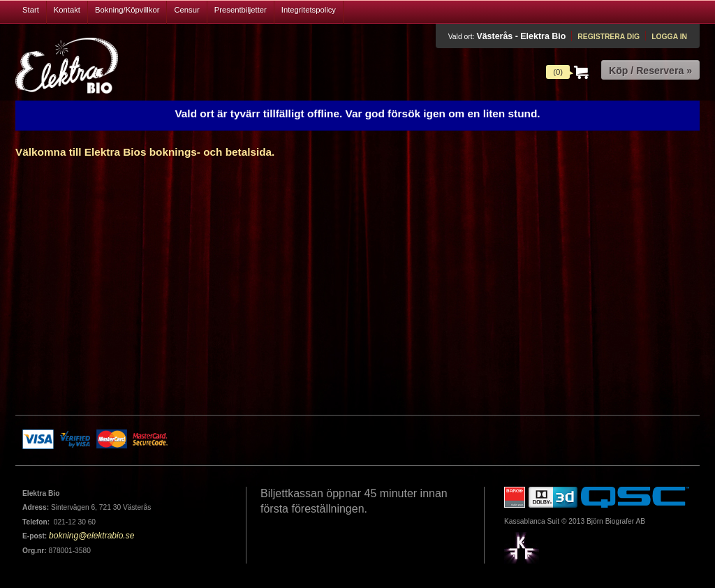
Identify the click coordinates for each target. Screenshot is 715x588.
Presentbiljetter (241, 10)
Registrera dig (609, 37)
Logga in (669, 37)
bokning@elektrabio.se (91, 536)
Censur (186, 10)
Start (31, 10)
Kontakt (67, 10)
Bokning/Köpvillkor (127, 10)
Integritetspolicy (309, 10)
